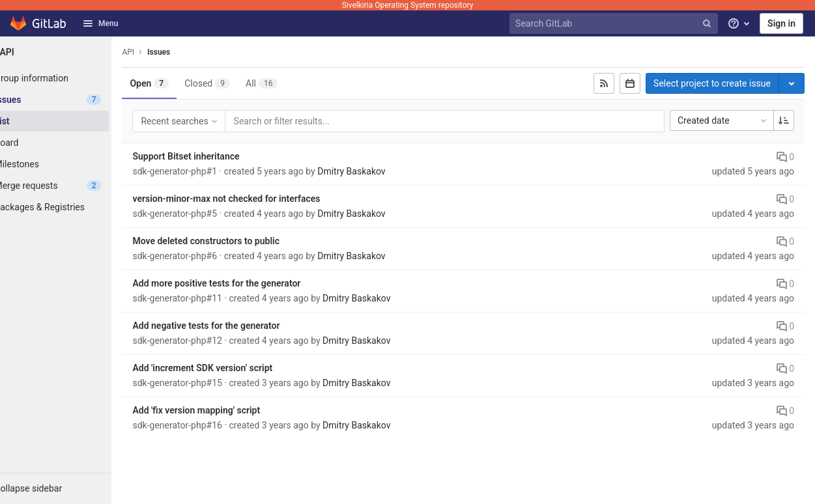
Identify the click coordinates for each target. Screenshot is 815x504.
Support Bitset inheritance (218, 156)
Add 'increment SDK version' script (234, 368)
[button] (72, 488)
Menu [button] (100, 23)
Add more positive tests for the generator (248, 283)
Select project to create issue (712, 83)
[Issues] (72, 100)
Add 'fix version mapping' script (228, 410)
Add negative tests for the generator (238, 326)
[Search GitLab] (615, 24)
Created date (723, 120)
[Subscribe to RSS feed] (604, 83)
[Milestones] (72, 164)
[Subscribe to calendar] (630, 83)
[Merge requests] (72, 186)
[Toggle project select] (792, 83)
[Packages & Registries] (72, 207)
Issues (191, 52)
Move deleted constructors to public (238, 241)
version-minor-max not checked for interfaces (258, 199)
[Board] (72, 143)
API (160, 52)
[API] (72, 52)
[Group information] (72, 78)
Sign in (781, 23)
